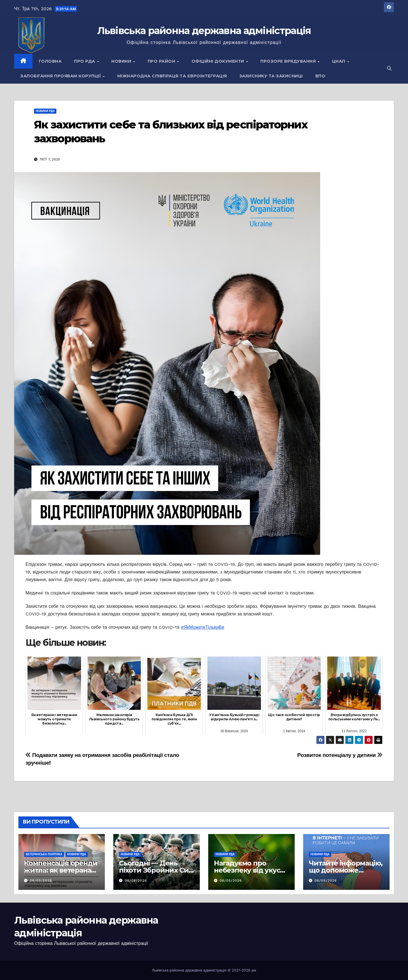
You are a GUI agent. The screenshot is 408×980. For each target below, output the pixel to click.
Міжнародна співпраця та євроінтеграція (172, 76)
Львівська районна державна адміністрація (204, 31)
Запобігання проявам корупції (61, 76)
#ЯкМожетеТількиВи (203, 627)
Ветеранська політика (44, 854)
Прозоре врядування (289, 61)
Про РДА (85, 61)
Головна (50, 61)
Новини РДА (45, 111)
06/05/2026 (41, 880)
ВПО (320, 76)
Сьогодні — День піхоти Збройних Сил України (156, 870)
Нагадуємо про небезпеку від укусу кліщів (249, 870)
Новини (122, 61)
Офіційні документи (219, 61)
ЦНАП (339, 61)
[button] (389, 68)
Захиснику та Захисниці (271, 76)
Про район (162, 61)
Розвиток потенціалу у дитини (340, 755)
